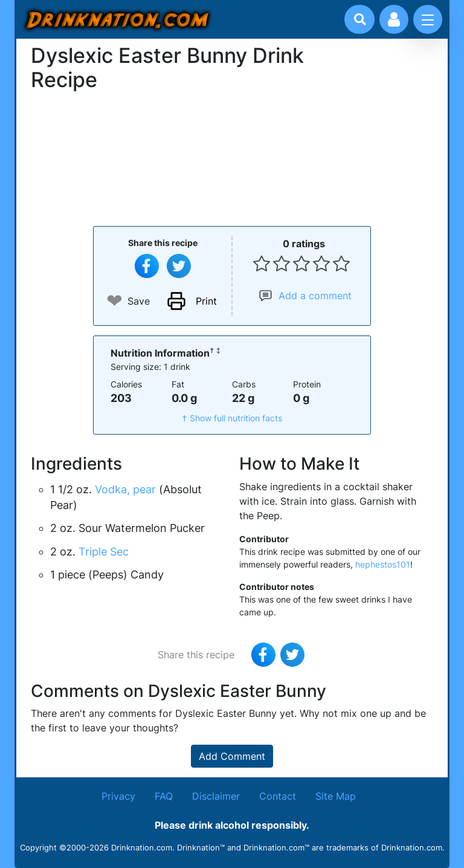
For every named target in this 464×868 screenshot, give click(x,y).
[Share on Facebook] (147, 266)
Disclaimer (216, 796)
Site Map (336, 796)
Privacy (118, 796)
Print (206, 301)
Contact (278, 796)
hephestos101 (383, 564)
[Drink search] (360, 19)
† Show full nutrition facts (232, 418)
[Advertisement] (232, 157)
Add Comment (232, 756)
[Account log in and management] (394, 19)
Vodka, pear (125, 489)
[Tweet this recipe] (179, 266)
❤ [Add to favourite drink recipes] (114, 301)
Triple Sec (104, 552)
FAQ (164, 796)
